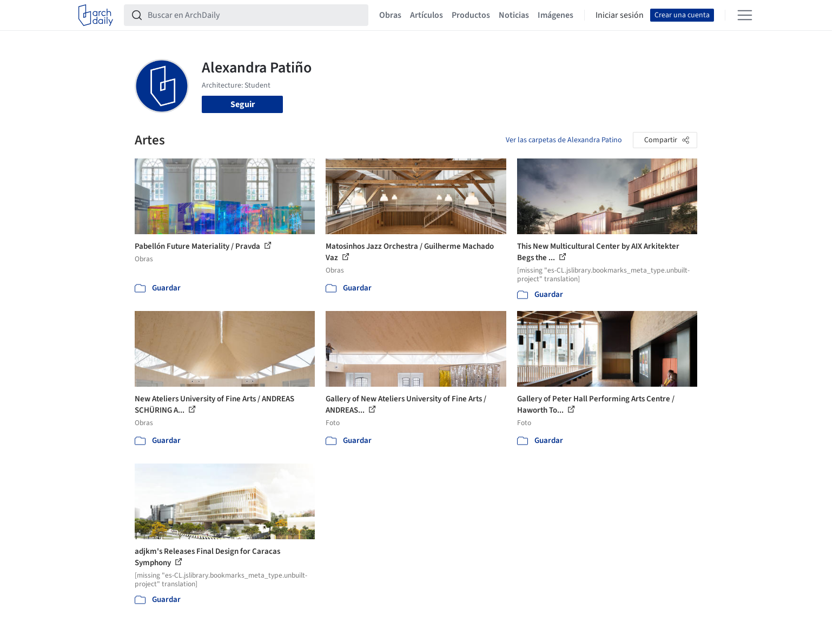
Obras (390, 15)
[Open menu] (745, 15)
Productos (471, 15)
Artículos (426, 15)
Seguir (243, 104)
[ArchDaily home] (96, 15)
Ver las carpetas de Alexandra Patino (564, 140)
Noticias (514, 15)
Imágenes (555, 15)
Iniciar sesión (620, 15)
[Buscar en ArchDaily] (255, 15)
